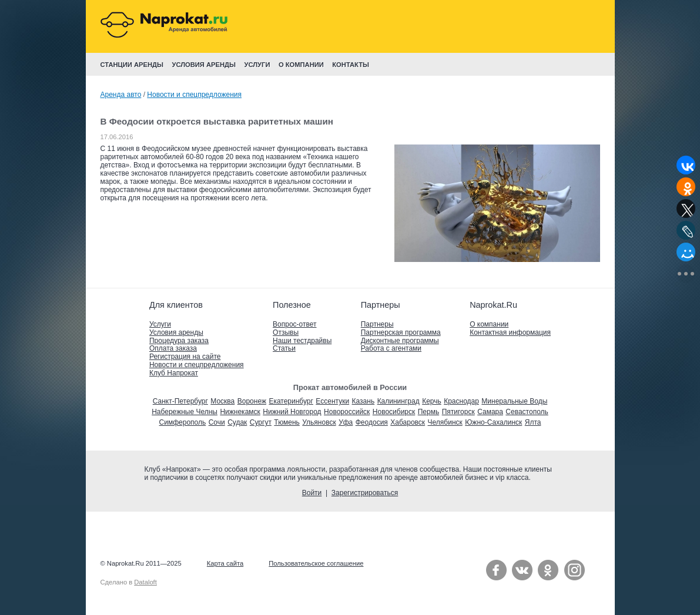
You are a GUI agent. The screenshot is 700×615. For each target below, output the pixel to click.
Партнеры (377, 324)
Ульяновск (319, 422)
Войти (312, 493)
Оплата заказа (173, 348)
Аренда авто (121, 95)
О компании (489, 324)
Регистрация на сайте (185, 357)
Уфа (346, 422)
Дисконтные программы (400, 341)
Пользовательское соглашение (316, 563)
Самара (490, 412)
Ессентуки (332, 401)
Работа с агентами (391, 348)
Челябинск (445, 422)
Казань (364, 401)
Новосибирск (394, 412)
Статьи (284, 348)
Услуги (160, 324)
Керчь (432, 401)
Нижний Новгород (292, 412)
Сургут (261, 422)
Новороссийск (347, 412)
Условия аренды (176, 332)
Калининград (398, 401)
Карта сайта (225, 563)
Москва (222, 401)
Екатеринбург (291, 401)
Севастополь (527, 412)
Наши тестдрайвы (302, 341)
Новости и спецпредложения (194, 95)
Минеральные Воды (514, 401)
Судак (237, 422)
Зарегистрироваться (365, 493)
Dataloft (145, 582)
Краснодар (461, 401)
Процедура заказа (179, 341)
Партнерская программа (401, 332)
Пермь (428, 412)
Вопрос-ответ (294, 324)
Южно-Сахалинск (493, 422)
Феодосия (372, 422)
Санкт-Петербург (180, 401)
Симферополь (183, 422)
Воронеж (252, 401)
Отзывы (286, 332)
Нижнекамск (240, 412)
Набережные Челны (185, 412)
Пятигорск (458, 412)
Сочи (217, 422)
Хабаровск (408, 422)
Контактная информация (510, 332)
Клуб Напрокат (174, 373)
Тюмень (287, 422)
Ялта (533, 422)
